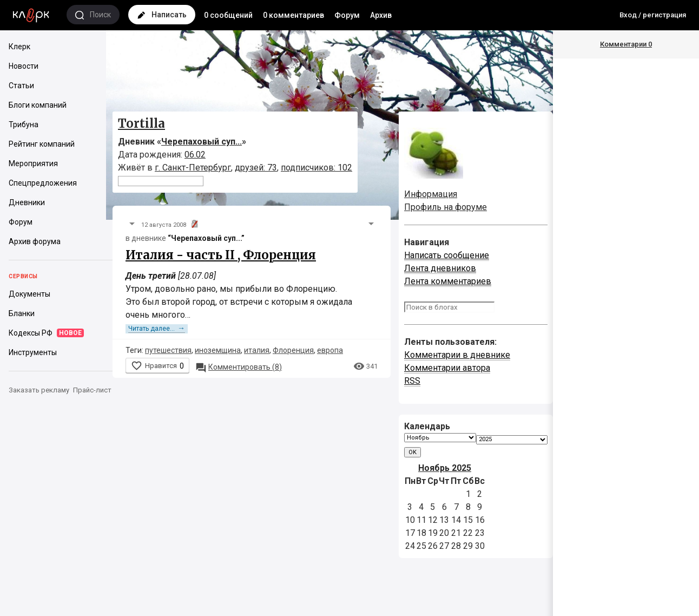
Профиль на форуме (446, 207)
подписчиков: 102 (316, 168)
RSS (412, 381)
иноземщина (218, 350)
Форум (347, 15)
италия (257, 350)
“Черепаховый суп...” (206, 238)
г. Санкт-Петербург (193, 168)
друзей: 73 (256, 168)
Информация (431, 194)
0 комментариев (294, 15)
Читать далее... (157, 329)
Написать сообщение (447, 255)
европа (330, 350)
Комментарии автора (447, 368)
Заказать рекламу (39, 390)
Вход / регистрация (653, 15)
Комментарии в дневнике (457, 355)
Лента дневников (440, 268)
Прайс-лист (92, 390)
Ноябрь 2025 (445, 468)
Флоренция (293, 350)
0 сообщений (228, 15)
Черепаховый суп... (202, 142)
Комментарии (626, 44)
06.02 (195, 155)
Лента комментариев (448, 281)
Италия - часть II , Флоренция (221, 255)
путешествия (168, 350)
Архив (381, 15)
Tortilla (141, 123)
